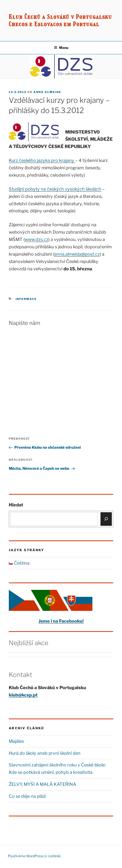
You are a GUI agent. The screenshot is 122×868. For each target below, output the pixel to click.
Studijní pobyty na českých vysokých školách (55, 189)
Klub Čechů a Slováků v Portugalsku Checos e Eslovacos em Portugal (60, 20)
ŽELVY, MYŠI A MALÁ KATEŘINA (42, 784)
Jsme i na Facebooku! (61, 621)
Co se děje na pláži (27, 796)
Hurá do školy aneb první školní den (45, 753)
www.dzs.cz (36, 239)
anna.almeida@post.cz (77, 254)
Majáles (16, 741)
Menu (61, 48)
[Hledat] (106, 519)
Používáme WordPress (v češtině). (35, 856)
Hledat (16, 505)
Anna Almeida (47, 92)
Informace (26, 299)
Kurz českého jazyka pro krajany (42, 160)
